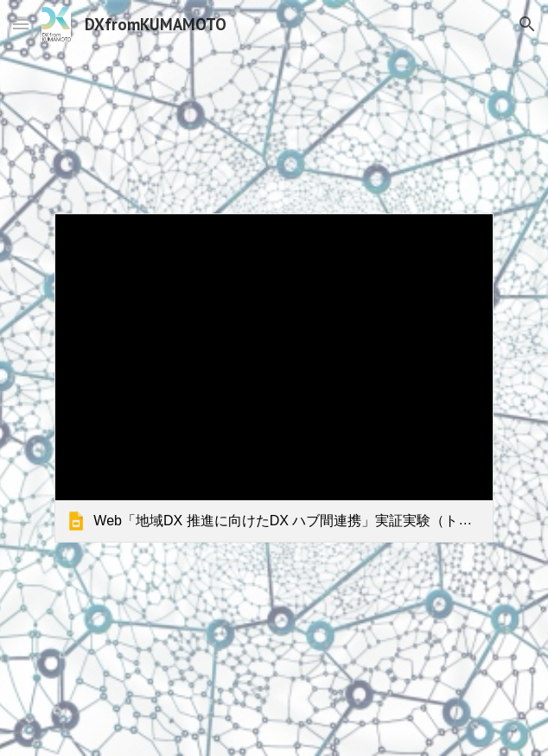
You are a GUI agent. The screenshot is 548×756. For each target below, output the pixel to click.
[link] (274, 378)
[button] (21, 24)
